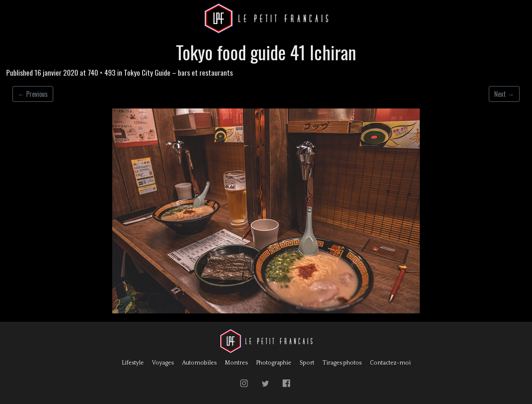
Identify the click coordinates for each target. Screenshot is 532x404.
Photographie (274, 363)
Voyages (163, 363)
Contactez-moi (390, 363)
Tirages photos (342, 363)
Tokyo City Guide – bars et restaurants (178, 72)
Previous (33, 94)
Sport (307, 363)
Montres (236, 363)
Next (504, 94)
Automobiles (199, 363)
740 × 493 (102, 72)
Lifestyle (133, 363)
